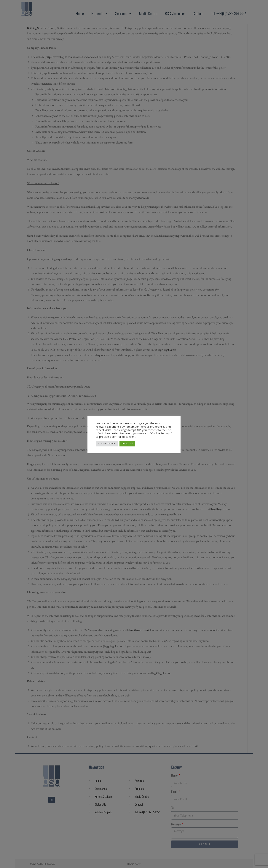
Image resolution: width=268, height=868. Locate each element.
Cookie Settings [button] (107, 443)
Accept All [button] (127, 443)
